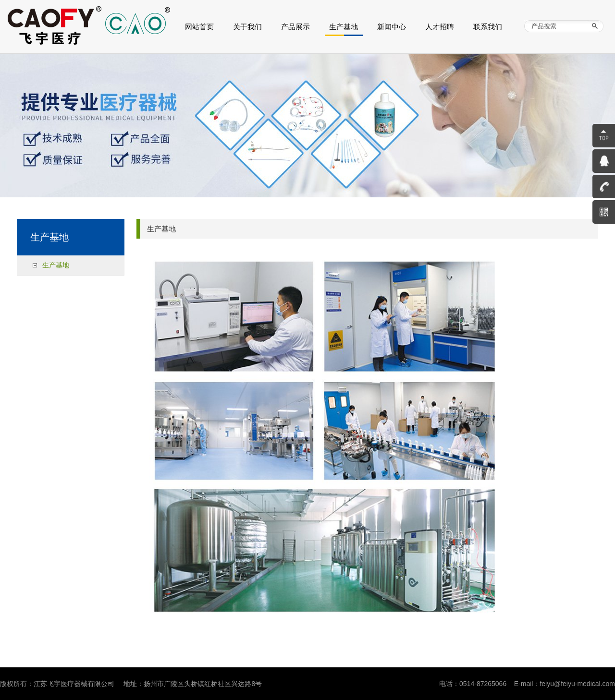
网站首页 (199, 27)
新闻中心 (392, 27)
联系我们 (488, 27)
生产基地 (344, 27)
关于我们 (247, 27)
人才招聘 (440, 27)
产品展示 (295, 27)
